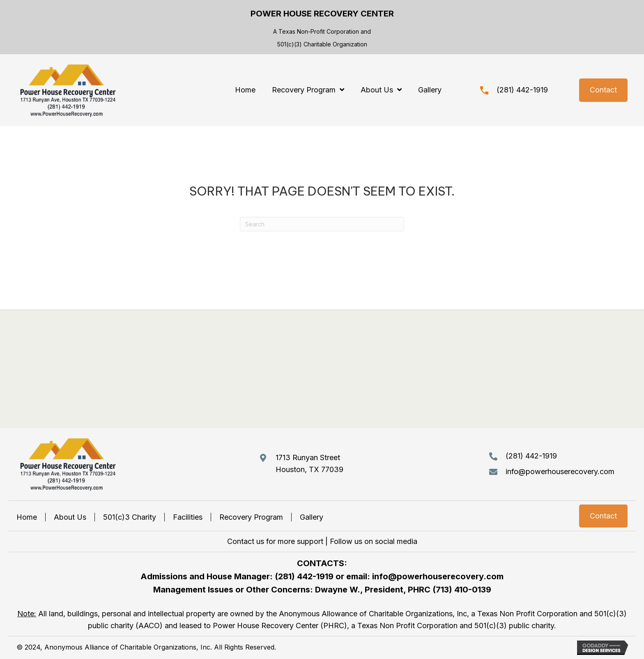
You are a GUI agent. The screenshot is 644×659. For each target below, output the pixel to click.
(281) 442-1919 (522, 90)
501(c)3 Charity (130, 517)
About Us (70, 517)
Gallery (312, 517)
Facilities (188, 517)
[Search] (322, 224)
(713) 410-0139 (462, 590)
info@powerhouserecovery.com (560, 471)
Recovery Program (251, 517)
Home (27, 517)
